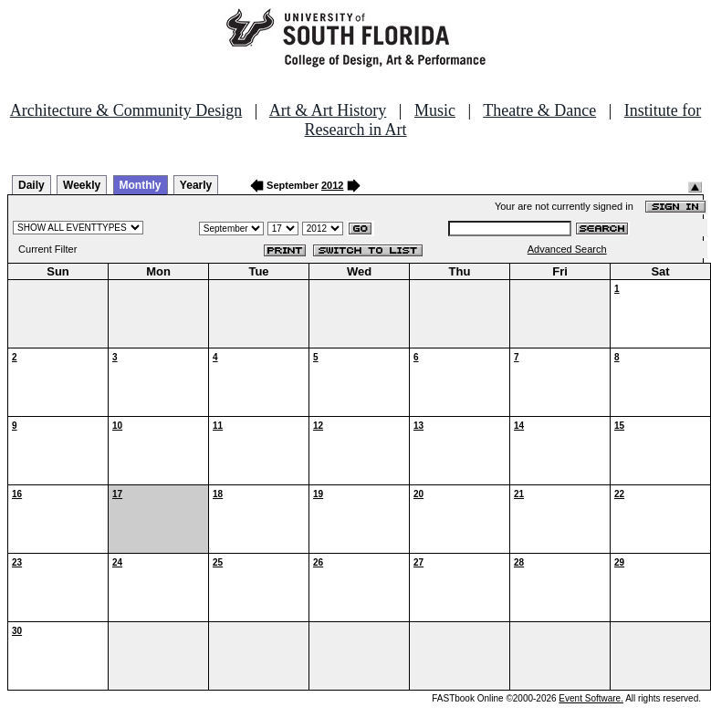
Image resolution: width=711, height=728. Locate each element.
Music (435, 110)
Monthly (141, 185)
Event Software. (591, 698)
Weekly (82, 185)
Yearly (196, 185)
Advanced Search (567, 249)
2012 (332, 185)
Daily (31, 185)
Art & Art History (328, 110)
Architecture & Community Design (126, 110)
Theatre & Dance (539, 110)
